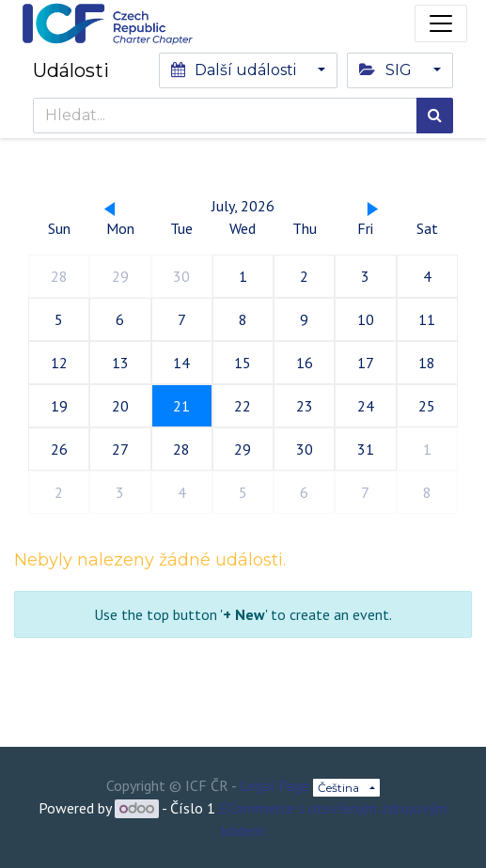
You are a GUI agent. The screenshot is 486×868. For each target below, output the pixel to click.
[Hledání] (435, 116)
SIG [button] (387, 70)
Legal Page (274, 785)
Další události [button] (235, 70)
